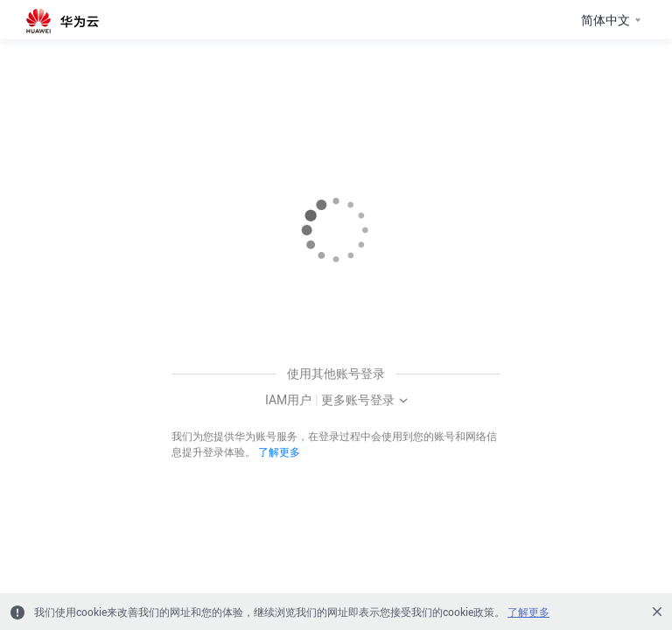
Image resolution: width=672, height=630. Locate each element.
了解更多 (279, 451)
